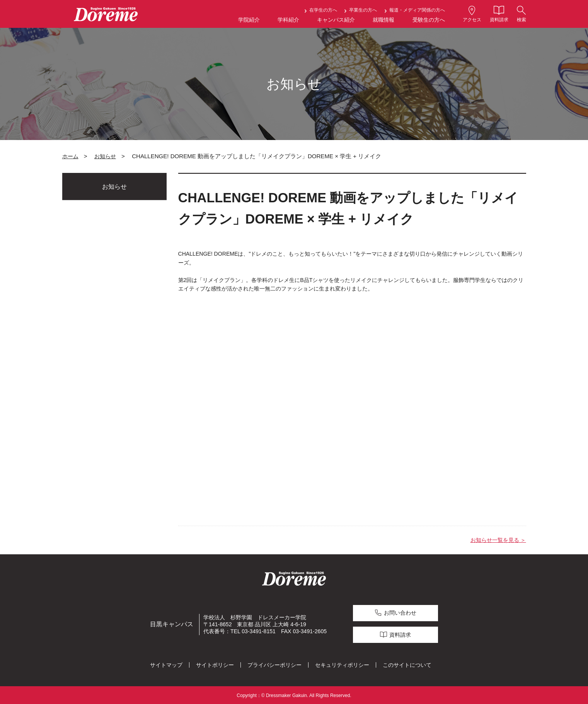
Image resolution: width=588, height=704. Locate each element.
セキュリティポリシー (342, 664)
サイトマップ (166, 664)
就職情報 (383, 20)
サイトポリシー (215, 664)
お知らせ (105, 156)
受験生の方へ (429, 20)
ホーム (70, 156)
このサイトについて (407, 664)
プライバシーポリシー (274, 664)
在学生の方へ (323, 10)
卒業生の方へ (363, 10)
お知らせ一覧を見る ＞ (498, 540)
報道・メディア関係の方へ (417, 10)
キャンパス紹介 (336, 20)
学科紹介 (288, 20)
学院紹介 (249, 20)
